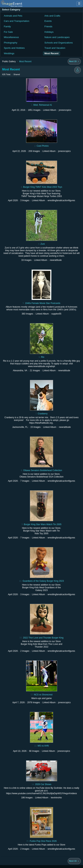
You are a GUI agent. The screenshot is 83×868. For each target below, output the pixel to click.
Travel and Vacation (55, 48)
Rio (43, 357)
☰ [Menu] (79, 4)
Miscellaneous (11, 37)
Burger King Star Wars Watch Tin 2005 (43, 524)
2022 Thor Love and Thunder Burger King (43, 638)
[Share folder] (78, 70)
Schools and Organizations (59, 43)
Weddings (9, 53)
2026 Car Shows (43, 784)
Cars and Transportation (17, 21)
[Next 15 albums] (74, 61)
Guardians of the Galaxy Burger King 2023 (43, 581)
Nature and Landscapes (57, 37)
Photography (11, 43)
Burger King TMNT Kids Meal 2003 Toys (43, 187)
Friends (48, 26)
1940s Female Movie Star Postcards (43, 303)
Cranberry (43, 414)
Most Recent (25, 61)
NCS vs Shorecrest (43, 695)
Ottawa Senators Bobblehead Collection (43, 470)
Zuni (43, 244)
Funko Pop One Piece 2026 (43, 841)
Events (48, 21)
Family (7, 26)
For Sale (8, 32)
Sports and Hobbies (14, 48)
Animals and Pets (13, 16)
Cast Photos (43, 146)
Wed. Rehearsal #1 (43, 105)
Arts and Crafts (52, 16)
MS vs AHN (43, 746)
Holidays (49, 32)
